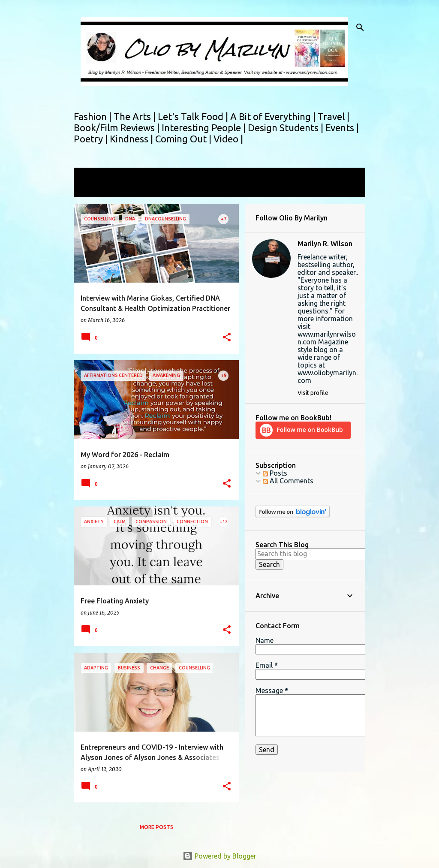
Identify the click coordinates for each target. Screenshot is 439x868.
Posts (275, 473)
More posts (156, 827)
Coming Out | (184, 139)
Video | (228, 139)
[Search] (360, 27)
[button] (227, 338)
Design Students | (287, 128)
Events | (342, 128)
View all (92, 189)
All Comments (288, 481)
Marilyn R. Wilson (325, 244)
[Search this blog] (310, 554)
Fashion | (94, 116)
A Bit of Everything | (274, 116)
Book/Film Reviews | (118, 128)
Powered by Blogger (219, 856)
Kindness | (132, 139)
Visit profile (313, 393)
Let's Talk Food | (194, 116)
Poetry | (92, 139)
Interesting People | (205, 128)
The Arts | (136, 116)
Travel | (334, 116)
